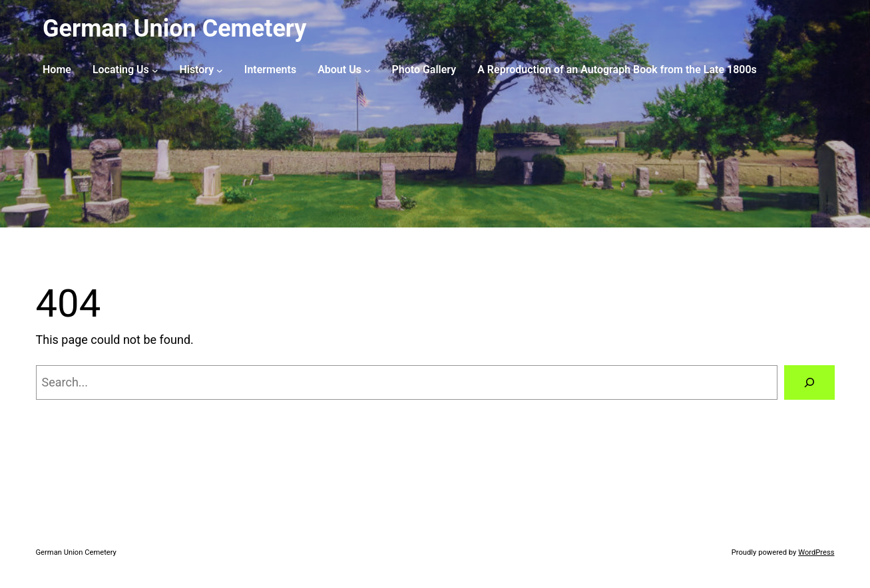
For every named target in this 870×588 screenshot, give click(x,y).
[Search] (809, 382)
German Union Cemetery (175, 29)
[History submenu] (220, 70)
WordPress (816, 552)
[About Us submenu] (367, 70)
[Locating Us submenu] (155, 70)
